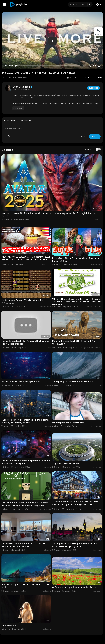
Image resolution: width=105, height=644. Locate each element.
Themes (98, 32)
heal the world (9, 625)
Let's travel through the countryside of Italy (74, 587)
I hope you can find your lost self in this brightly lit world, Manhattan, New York (25, 421)
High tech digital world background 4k (21, 382)
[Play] (6, 66)
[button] (99, 5)
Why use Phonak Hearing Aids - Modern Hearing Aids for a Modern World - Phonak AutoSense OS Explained (77, 302)
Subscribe (93, 88)
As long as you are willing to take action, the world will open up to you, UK (75, 545)
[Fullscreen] (99, 66)
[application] (52, 41)
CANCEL (82, 136)
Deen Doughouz (23, 87)
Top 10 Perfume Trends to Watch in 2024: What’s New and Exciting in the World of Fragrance (25, 504)
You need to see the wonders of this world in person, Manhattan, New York (24, 545)
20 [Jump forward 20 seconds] (90, 66)
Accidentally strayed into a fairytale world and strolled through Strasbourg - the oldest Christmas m (76, 504)
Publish (95, 136)
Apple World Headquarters (66, 464)
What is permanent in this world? (69, 423)
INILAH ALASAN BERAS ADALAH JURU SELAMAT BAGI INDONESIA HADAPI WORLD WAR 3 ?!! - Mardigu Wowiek (26, 260)
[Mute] (94, 66)
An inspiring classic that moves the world (73, 382)
